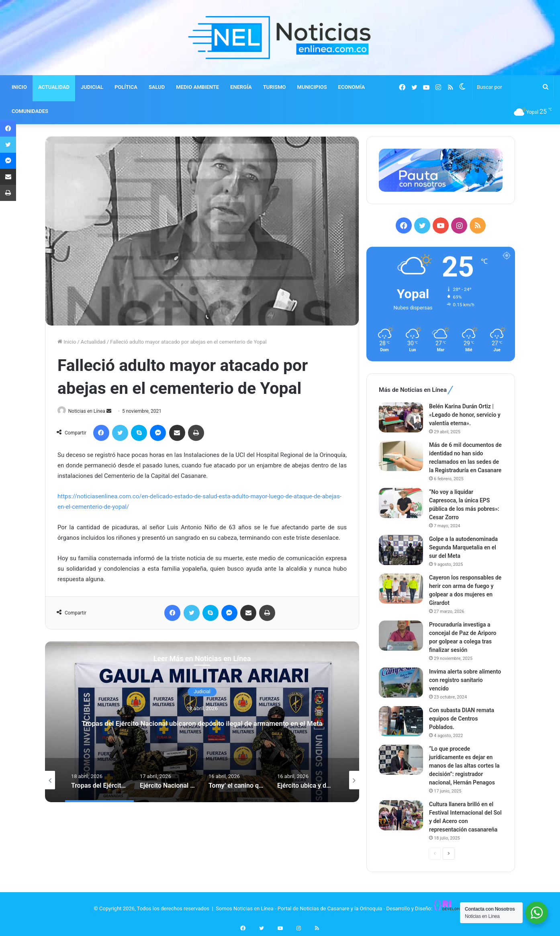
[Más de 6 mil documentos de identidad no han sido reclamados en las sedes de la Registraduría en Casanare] (401, 456)
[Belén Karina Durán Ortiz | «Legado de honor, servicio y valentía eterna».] (401, 417)
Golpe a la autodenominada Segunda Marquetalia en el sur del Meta (463, 547)
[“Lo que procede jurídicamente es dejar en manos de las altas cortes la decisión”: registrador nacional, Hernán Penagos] (401, 760)
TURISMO (275, 87)
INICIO (19, 87)
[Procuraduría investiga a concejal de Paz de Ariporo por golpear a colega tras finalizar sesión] (401, 636)
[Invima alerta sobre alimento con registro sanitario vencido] (401, 683)
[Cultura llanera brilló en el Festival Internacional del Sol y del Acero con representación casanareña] (401, 815)
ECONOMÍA (352, 87)
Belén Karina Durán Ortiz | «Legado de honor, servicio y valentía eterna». (465, 415)
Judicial (202, 685)
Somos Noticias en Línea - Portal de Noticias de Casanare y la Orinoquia (299, 908)
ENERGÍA (241, 87)
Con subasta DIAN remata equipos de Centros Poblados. (462, 719)
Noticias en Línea (91, 411)
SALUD (157, 87)
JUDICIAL (92, 87)
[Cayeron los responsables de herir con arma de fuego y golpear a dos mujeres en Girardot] (401, 589)
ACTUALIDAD (54, 87)
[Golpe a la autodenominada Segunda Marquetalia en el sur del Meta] (401, 550)
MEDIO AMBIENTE (197, 87)
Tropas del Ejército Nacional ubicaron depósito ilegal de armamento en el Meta (202, 722)
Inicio (67, 342)
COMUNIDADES (30, 111)
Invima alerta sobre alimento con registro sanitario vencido (465, 680)
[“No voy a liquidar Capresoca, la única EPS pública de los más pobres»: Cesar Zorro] (401, 503)
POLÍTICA (126, 87)
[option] (202, 722)
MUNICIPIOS (312, 87)
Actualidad (93, 342)
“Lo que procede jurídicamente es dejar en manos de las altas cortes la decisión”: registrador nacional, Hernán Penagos (464, 766)
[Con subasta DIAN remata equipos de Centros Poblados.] (401, 721)
